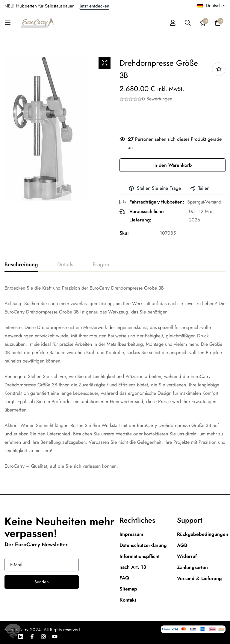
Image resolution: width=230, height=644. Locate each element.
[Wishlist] (203, 23)
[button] (13, 631)
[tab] (21, 265)
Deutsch (209, 6)
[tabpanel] (115, 377)
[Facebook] (32, 637)
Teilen (204, 188)
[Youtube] (55, 637)
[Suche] (188, 23)
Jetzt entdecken (94, 6)
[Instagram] (43, 637)
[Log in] (173, 23)
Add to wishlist (219, 69)
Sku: (124, 233)
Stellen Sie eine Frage (159, 188)
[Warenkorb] (218, 23)
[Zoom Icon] (105, 63)
